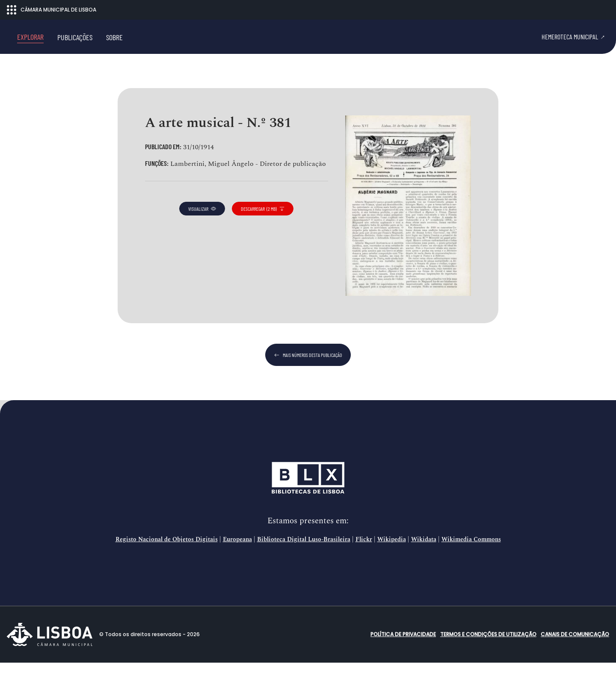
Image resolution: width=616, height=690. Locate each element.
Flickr (364, 567)
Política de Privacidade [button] (403, 662)
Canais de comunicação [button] (575, 662)
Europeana (237, 567)
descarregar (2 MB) (263, 236)
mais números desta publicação (308, 382)
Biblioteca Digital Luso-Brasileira (304, 567)
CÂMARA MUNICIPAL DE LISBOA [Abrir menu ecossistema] (52, 10)
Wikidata (424, 567)
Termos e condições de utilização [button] (488, 662)
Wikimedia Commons (471, 567)
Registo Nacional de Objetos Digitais (167, 567)
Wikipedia (392, 567)
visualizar (202, 236)
